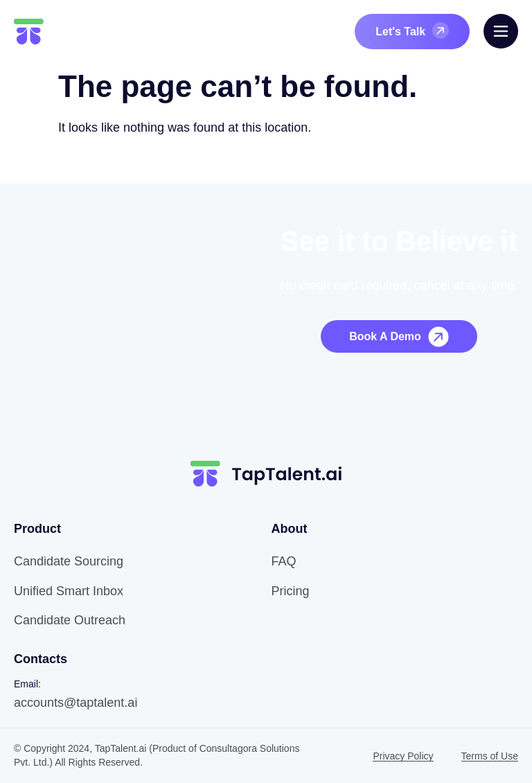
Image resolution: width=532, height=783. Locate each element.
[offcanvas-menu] (501, 31)
